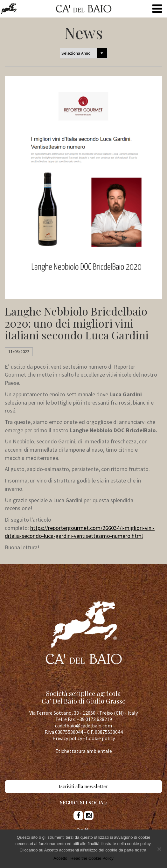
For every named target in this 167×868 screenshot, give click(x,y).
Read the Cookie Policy (92, 860)
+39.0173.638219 (94, 719)
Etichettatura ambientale (84, 751)
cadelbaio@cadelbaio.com (83, 726)
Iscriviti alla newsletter (83, 786)
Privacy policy (67, 738)
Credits (84, 830)
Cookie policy (100, 738)
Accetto (60, 860)
